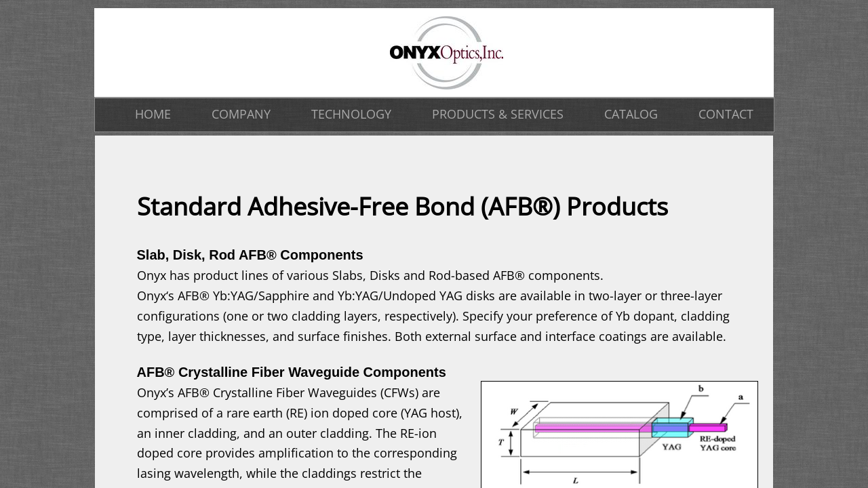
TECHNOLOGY (351, 114)
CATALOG (631, 114)
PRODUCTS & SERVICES (498, 114)
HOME (153, 114)
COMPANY (241, 114)
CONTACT (726, 114)
